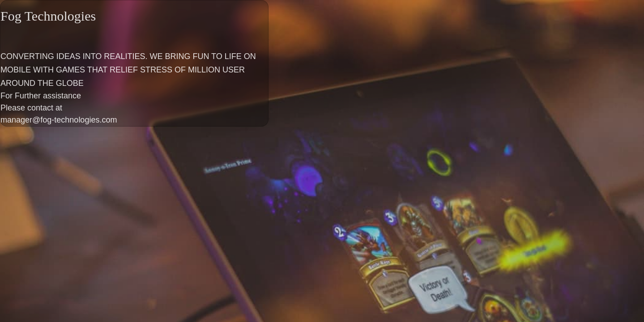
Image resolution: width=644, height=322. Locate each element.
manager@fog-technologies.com (59, 120)
